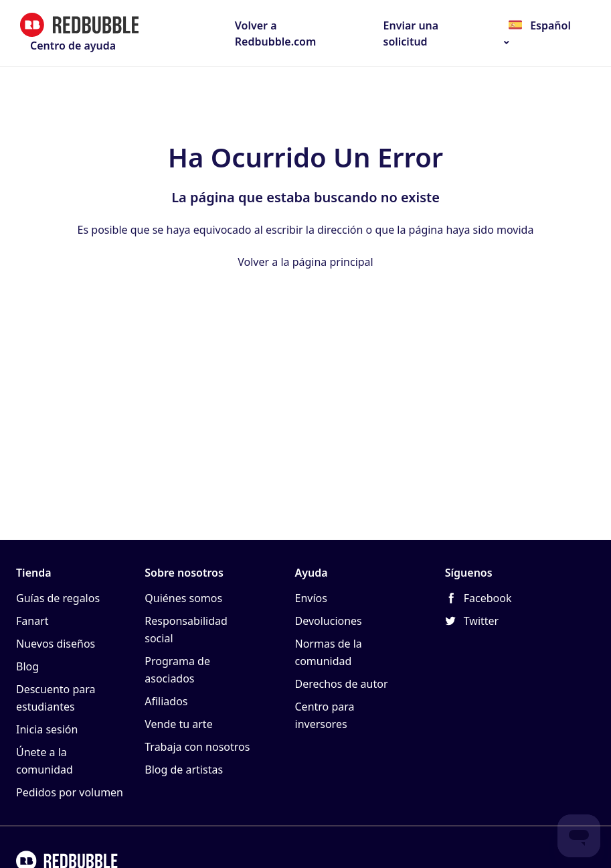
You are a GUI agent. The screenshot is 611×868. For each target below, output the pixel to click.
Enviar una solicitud (411, 33)
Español (549, 25)
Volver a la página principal (305, 262)
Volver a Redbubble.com (276, 33)
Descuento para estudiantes (56, 698)
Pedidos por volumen (70, 792)
